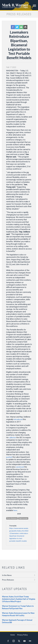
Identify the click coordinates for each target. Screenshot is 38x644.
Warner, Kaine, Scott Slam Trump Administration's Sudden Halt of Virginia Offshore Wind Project (19, 599)
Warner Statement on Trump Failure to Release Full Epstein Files (18, 607)
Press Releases (8, 580)
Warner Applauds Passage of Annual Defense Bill (17, 621)
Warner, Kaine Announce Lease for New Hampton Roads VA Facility (18, 614)
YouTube (25, 641)
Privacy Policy (22, 635)
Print (25, 27)
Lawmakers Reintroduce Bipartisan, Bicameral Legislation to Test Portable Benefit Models (19, 45)
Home (13, 635)
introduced (18, 419)
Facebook (13, 27)
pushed (9, 457)
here (15, 510)
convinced (20, 467)
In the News (7, 575)
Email (21, 27)
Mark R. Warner (19, 5)
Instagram (14, 641)
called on (12, 437)
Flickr (30, 641)
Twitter (17, 27)
